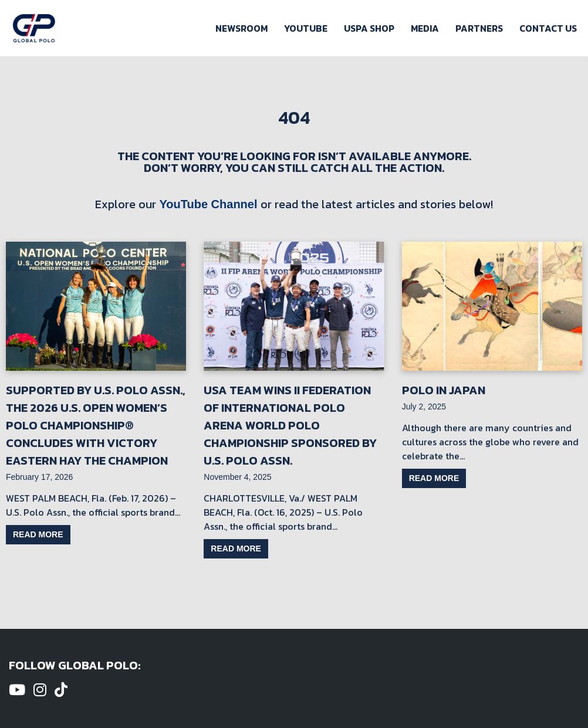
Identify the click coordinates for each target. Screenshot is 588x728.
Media (425, 28)
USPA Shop (369, 28)
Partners (479, 28)
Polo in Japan (444, 390)
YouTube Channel (208, 204)
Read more (38, 534)
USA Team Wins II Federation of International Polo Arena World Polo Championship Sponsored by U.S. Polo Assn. (290, 425)
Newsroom (241, 28)
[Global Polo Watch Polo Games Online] (34, 28)
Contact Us (548, 28)
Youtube (306, 28)
